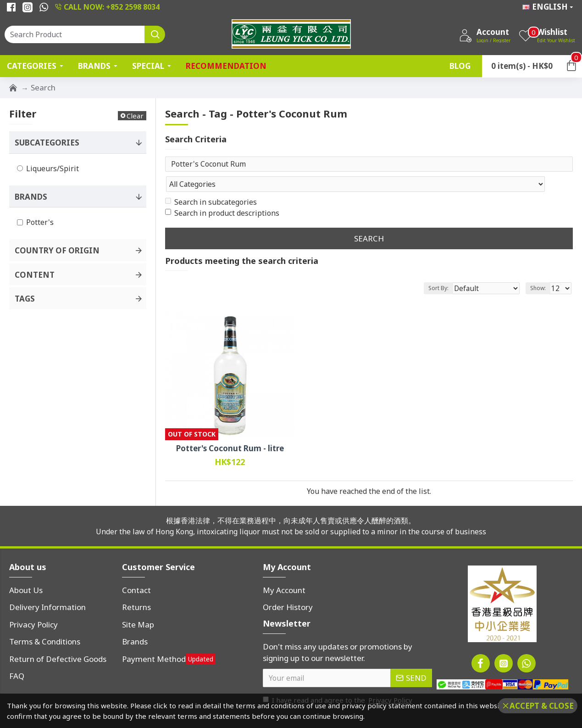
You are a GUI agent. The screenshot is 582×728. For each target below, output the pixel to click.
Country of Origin (57, 250)
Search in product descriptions (222, 195)
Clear (135, 116)
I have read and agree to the (338, 682)
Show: (541, 270)
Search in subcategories (211, 184)
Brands (31, 197)
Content (35, 275)
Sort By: (453, 270)
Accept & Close (542, 706)
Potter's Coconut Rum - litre (230, 431)
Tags (25, 299)
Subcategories (47, 143)
